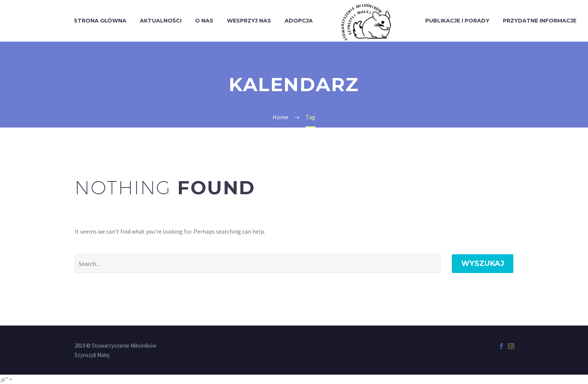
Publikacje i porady (457, 21)
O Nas (204, 21)
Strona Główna (100, 21)
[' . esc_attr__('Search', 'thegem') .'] (258, 264)
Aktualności (161, 21)
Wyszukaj (483, 263)
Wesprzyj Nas (249, 21)
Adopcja (299, 21)
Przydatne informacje (540, 21)
